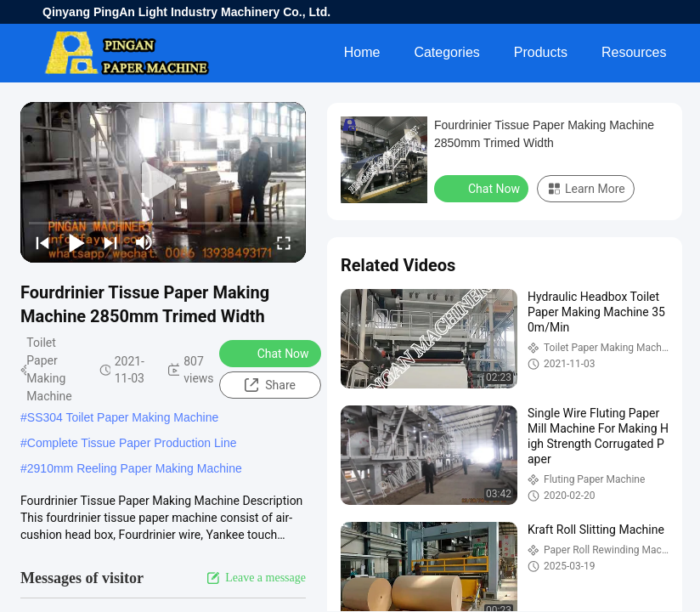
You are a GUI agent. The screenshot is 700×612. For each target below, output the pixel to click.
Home (362, 52)
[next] (110, 242)
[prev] (42, 242)
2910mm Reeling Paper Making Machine (135, 468)
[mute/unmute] (144, 242)
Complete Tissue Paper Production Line (132, 443)
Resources (634, 52)
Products (541, 52)
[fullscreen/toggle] (284, 242)
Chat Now (272, 353)
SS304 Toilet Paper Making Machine (123, 417)
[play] (163, 183)
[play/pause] (76, 242)
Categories (446, 52)
